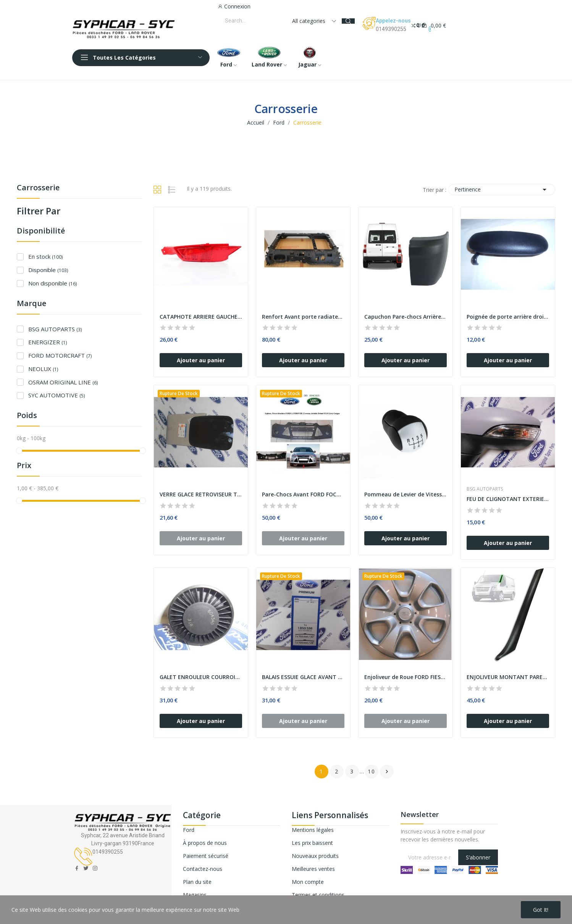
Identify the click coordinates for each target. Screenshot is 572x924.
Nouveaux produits (315, 856)
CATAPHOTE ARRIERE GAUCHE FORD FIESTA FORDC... (201, 317)
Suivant (387, 772)
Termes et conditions (318, 895)
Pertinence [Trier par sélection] (502, 190)
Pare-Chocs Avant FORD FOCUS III (303, 494)
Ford (189, 830)
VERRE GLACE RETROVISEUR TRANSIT (201, 494)
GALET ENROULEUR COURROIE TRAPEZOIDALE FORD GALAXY (201, 677)
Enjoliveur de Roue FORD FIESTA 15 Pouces (406, 677)
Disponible (48, 270)
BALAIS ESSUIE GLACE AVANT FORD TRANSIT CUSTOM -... (303, 677)
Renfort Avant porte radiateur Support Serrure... (303, 317)
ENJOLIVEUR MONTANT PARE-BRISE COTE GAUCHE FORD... (508, 677)
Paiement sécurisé (206, 856)
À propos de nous (205, 843)
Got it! (541, 910)
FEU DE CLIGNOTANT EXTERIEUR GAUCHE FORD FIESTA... (508, 499)
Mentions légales (313, 830)
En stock (45, 256)
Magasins (195, 895)
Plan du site (197, 882)
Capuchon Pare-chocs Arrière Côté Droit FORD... (406, 317)
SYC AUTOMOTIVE (57, 395)
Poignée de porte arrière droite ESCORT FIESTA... (508, 317)
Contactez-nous (203, 869)
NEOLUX (43, 369)
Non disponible (53, 283)
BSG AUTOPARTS (55, 329)
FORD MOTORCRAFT (60, 355)
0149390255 (391, 29)
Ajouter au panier (201, 360)
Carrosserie (38, 188)
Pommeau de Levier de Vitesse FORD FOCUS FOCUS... (406, 494)
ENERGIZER (48, 342)
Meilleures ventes (313, 869)
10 (372, 771)
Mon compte (308, 882)
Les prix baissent (312, 843)
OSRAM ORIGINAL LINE (63, 382)
